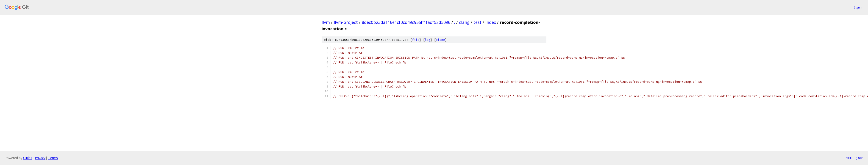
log (428, 40)
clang (464, 22)
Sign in (859, 7)
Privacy (40, 158)
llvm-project (346, 22)
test (477, 22)
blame (440, 40)
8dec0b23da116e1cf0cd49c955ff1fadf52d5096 (406, 22)
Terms (53, 158)
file (416, 40)
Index (491, 22)
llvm (326, 22)
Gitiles (28, 158)
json (860, 158)
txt (849, 158)
